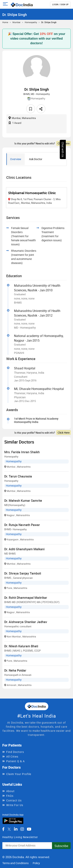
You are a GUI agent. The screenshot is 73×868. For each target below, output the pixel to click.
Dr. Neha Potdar (15, 670)
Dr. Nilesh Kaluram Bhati (21, 646)
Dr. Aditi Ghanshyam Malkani (24, 549)
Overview (16, 159)
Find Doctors (15, 752)
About (10, 791)
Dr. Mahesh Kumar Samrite (23, 501)
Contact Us (14, 800)
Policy (36, 863)
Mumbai (16, 22)
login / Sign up (60, 4)
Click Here (64, 143)
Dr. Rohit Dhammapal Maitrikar (26, 598)
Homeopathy (31, 22)
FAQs (10, 796)
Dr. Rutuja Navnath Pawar (22, 525)
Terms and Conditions (15, 863)
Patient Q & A (15, 761)
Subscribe (61, 846)
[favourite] (31, 109)
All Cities (12, 756)
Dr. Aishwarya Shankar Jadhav (26, 622)
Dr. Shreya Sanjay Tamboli (23, 573)
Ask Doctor (36, 159)
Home (5, 22)
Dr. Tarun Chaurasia (18, 476)
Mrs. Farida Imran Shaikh (22, 452)
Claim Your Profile (19, 774)
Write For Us (15, 805)
